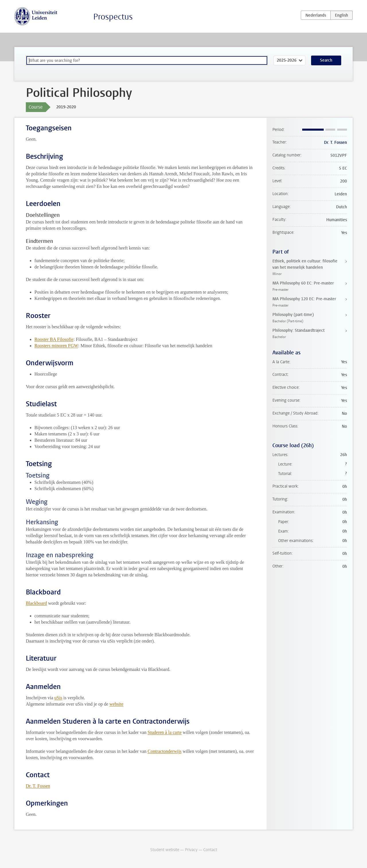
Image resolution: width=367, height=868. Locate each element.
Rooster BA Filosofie (54, 339)
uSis (58, 698)
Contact (210, 850)
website (116, 704)
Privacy (191, 850)
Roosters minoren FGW (56, 346)
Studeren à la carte (165, 732)
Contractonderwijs (165, 751)
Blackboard (36, 603)
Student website (165, 850)
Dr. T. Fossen (38, 786)
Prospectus (113, 17)
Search (326, 60)
